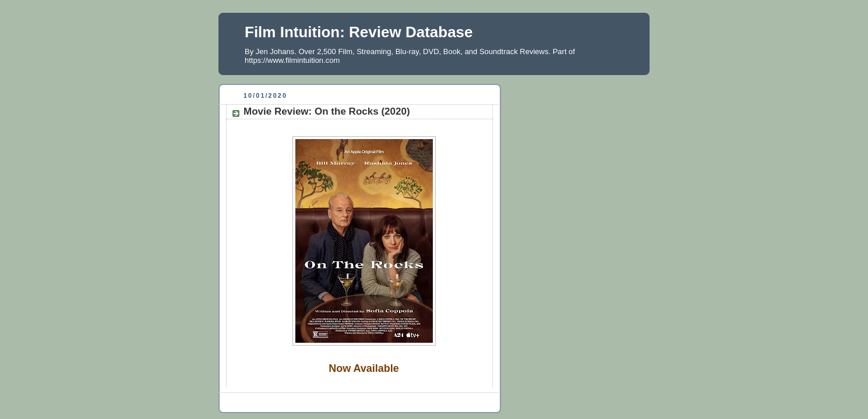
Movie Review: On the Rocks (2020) (327, 111)
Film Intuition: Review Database (359, 32)
